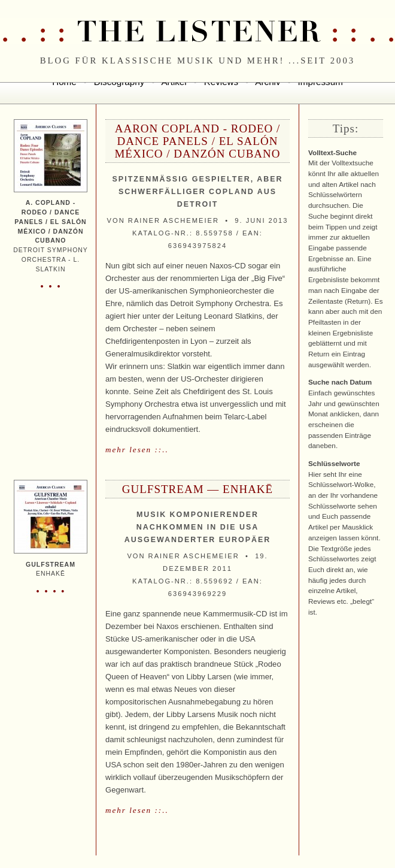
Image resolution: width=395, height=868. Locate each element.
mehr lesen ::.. (137, 450)
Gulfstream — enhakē (197, 489)
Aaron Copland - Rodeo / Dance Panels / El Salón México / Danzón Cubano (197, 141)
